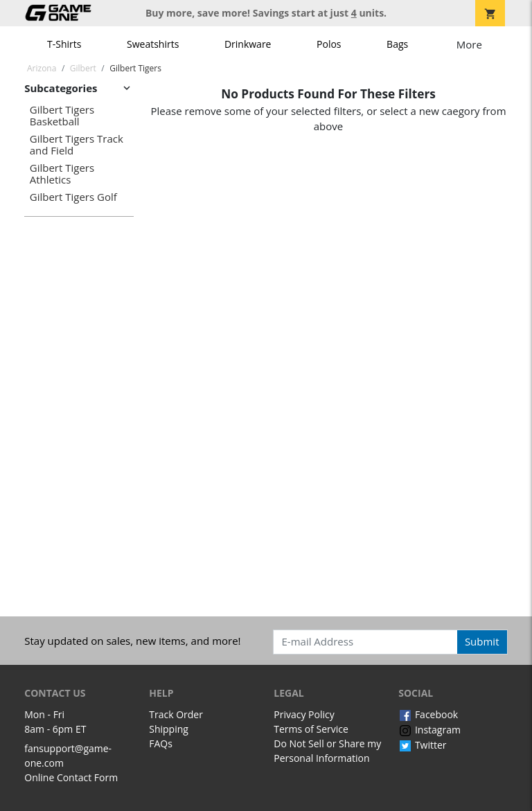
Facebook (428, 714)
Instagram (429, 730)
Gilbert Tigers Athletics (62, 173)
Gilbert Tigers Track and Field (77, 144)
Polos (329, 44)
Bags (397, 44)
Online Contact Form (71, 777)
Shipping (169, 729)
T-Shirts (64, 44)
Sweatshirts (153, 44)
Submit (482, 641)
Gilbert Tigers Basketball (62, 115)
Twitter (422, 745)
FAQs (161, 743)
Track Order (176, 714)
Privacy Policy (304, 714)
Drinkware (248, 44)
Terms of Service (311, 729)
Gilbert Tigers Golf (73, 197)
